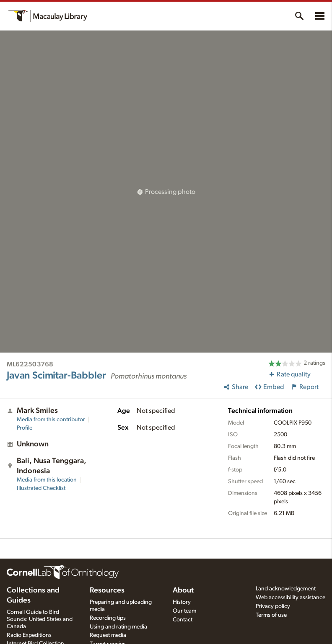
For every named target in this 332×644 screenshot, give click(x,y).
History (182, 602)
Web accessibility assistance (290, 598)
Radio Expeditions (29, 635)
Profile (25, 428)
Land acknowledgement (286, 589)
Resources (107, 590)
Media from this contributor (51, 420)
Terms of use (271, 615)
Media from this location (47, 480)
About (183, 590)
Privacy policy (273, 606)
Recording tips (108, 618)
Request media (108, 635)
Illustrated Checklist (41, 488)
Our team (184, 611)
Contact (183, 620)
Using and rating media (118, 627)
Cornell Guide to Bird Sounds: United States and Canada (40, 619)
